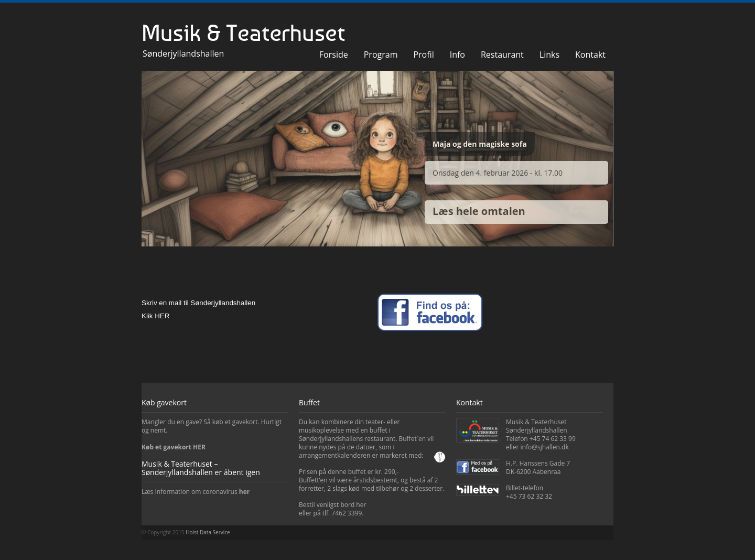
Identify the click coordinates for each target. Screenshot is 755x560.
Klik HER (155, 316)
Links (549, 55)
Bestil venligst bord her (332, 505)
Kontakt (590, 55)
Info (457, 55)
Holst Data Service (208, 532)
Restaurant (502, 55)
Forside (334, 55)
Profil (423, 55)
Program (381, 55)
